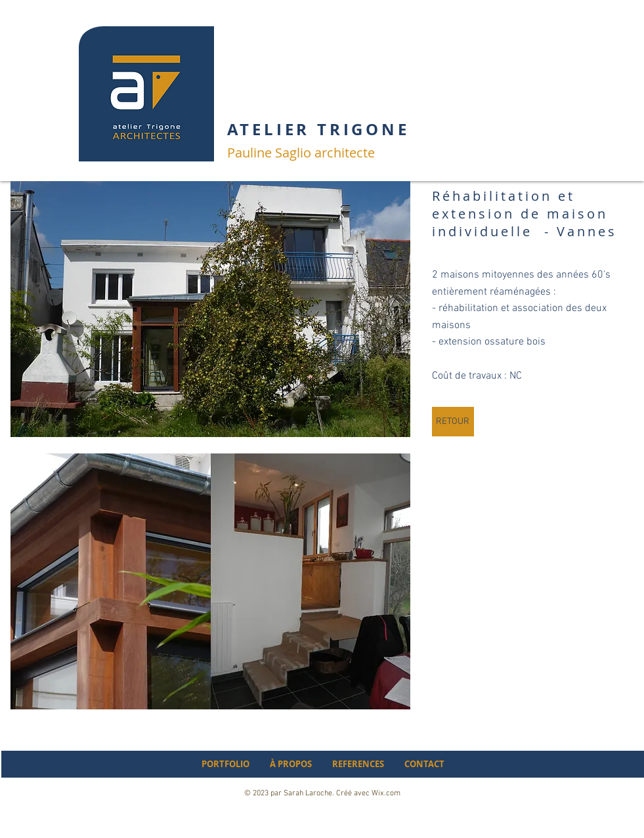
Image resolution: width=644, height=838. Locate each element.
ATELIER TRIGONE (318, 129)
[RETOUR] (453, 422)
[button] (210, 309)
